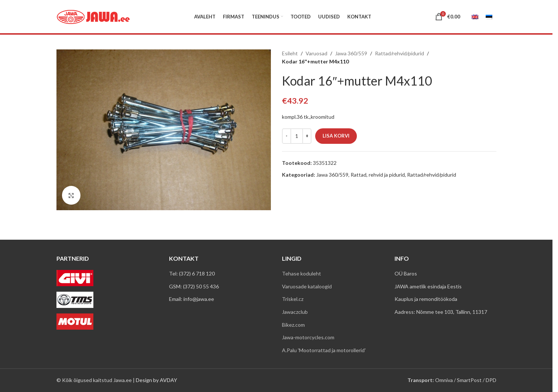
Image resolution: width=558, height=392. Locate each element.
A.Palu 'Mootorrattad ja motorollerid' (324, 350)
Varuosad (316, 53)
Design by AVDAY (156, 380)
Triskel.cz (293, 299)
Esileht (290, 53)
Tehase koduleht (302, 273)
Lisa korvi (336, 136)
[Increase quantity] (307, 136)
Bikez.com (293, 325)
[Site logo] (93, 16)
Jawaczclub (295, 312)
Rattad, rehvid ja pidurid (378, 175)
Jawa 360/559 (351, 53)
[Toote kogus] (297, 136)
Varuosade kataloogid (307, 286)
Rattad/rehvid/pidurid (399, 53)
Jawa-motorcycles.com (308, 337)
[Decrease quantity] (287, 136)
